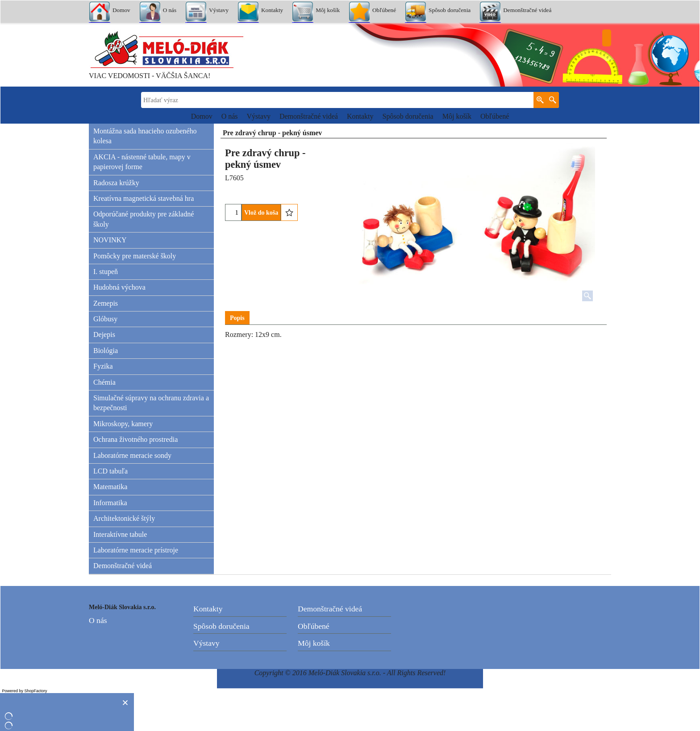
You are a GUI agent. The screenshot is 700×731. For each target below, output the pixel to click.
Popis (237, 318)
